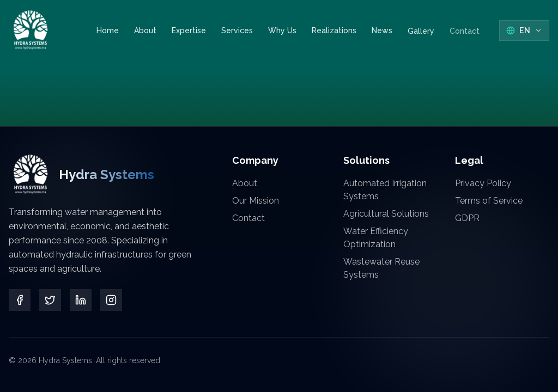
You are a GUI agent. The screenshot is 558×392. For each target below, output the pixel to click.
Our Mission (256, 201)
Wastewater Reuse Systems (381, 268)
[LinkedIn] (81, 300)
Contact (465, 20)
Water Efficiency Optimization (376, 238)
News (382, 32)
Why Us (282, 30)
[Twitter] (50, 300)
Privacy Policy (483, 183)
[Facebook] (20, 300)
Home (108, 30)
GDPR (467, 218)
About (145, 30)
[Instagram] (111, 300)
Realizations (334, 30)
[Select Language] (524, 30)
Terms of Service (489, 201)
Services (237, 30)
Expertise (189, 30)
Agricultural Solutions (386, 214)
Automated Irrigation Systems (385, 190)
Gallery (421, 30)
